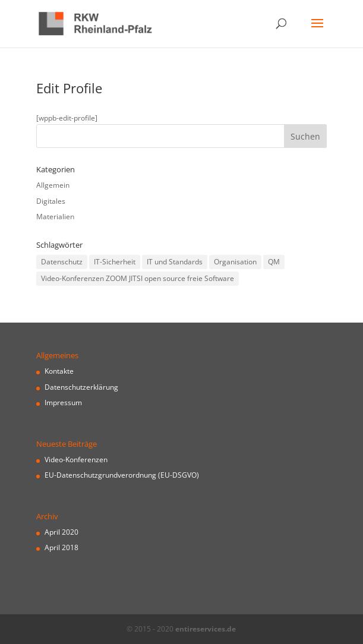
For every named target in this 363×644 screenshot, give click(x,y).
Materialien (55, 217)
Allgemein (53, 185)
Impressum (63, 402)
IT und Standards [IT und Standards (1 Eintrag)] (175, 262)
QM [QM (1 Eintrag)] (274, 262)
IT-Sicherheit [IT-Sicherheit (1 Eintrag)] (115, 262)
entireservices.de (206, 629)
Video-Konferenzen (76, 460)
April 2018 (61, 547)
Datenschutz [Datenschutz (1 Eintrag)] (62, 262)
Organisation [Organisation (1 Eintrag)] (235, 262)
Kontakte (59, 371)
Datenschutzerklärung (81, 387)
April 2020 (61, 532)
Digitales (51, 201)
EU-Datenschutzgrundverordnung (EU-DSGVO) (122, 475)
